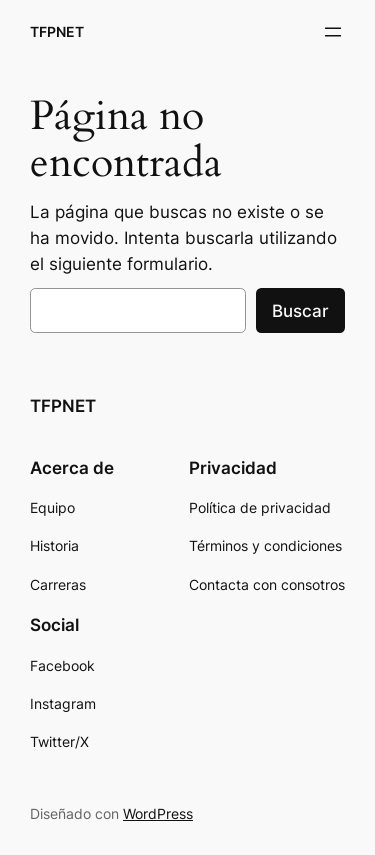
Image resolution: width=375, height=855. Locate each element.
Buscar (300, 311)
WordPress (158, 813)
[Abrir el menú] (333, 32)
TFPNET (57, 31)
